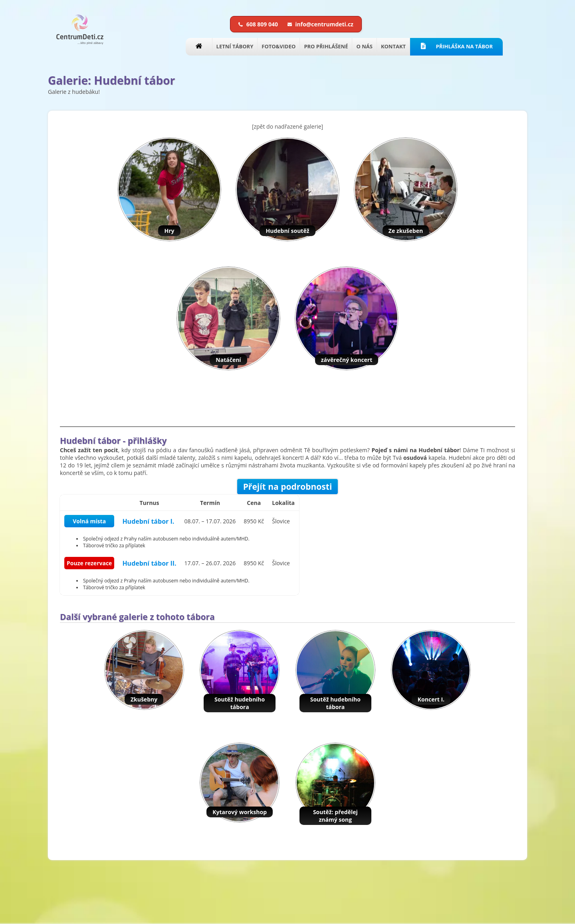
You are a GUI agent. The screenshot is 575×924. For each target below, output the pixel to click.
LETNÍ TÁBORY (235, 46)
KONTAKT (393, 46)
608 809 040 (259, 24)
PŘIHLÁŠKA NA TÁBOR (456, 46)
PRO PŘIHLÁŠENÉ (326, 46)
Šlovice (281, 521)
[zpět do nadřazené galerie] (287, 126)
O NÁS (364, 46)
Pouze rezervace (89, 563)
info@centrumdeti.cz (320, 24)
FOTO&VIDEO (279, 46)
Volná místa (89, 521)
